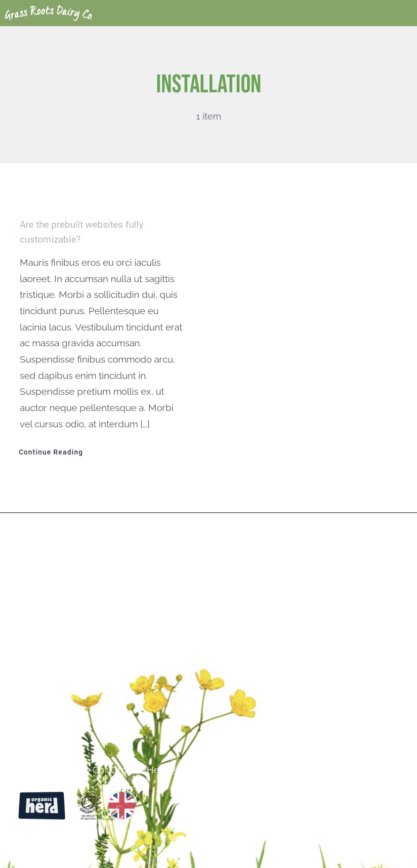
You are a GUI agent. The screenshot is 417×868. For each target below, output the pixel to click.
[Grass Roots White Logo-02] (48, 9)
